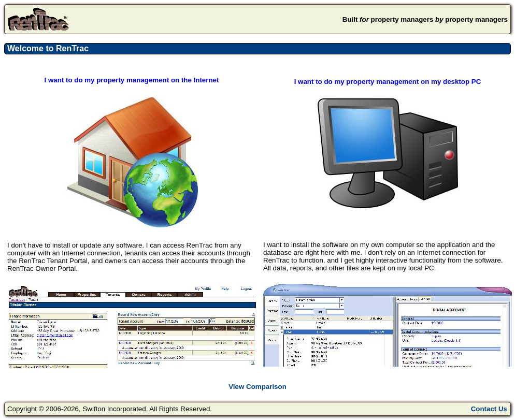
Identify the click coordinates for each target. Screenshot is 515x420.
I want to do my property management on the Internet (132, 80)
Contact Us (489, 409)
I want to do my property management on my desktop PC (388, 82)
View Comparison (257, 387)
